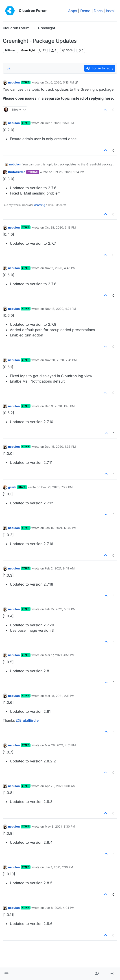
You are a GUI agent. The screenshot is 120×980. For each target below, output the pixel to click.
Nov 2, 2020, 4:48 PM (60, 268)
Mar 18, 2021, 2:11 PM (60, 696)
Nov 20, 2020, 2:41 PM (61, 360)
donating (40, 205)
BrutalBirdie (17, 172)
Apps (73, 11)
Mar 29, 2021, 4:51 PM (60, 745)
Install (111, 11)
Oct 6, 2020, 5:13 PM (59, 82)
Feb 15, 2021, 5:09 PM (60, 609)
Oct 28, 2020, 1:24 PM (69, 172)
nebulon (14, 82)
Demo (85, 11)
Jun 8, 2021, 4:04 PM (60, 908)
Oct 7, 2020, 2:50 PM (59, 123)
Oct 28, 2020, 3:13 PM (60, 227)
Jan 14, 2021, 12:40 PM (61, 528)
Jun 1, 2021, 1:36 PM (59, 867)
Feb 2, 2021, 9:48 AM (60, 568)
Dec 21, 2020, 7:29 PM (57, 487)
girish (12, 487)
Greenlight (28, 50)
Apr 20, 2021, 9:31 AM (60, 786)
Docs (98, 11)
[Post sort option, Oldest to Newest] (9, 68)
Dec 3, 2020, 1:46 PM (60, 406)
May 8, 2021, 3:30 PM (60, 826)
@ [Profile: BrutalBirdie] (27, 720)
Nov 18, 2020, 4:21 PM (60, 309)
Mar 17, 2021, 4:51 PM (60, 655)
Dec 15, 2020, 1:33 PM (60, 447)
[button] (6, 974)
